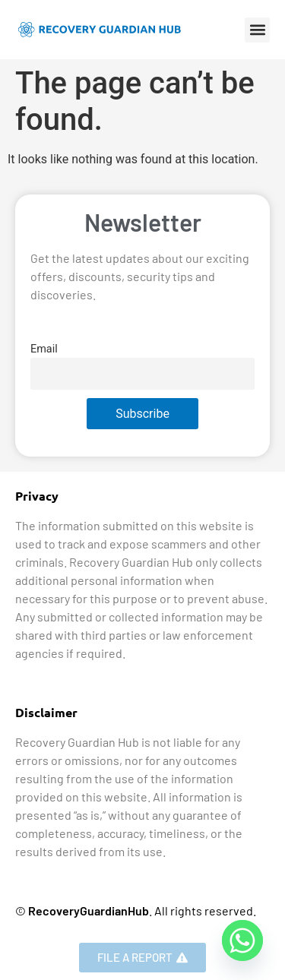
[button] (257, 30)
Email (44, 349)
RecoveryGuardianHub (89, 910)
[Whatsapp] (242, 940)
